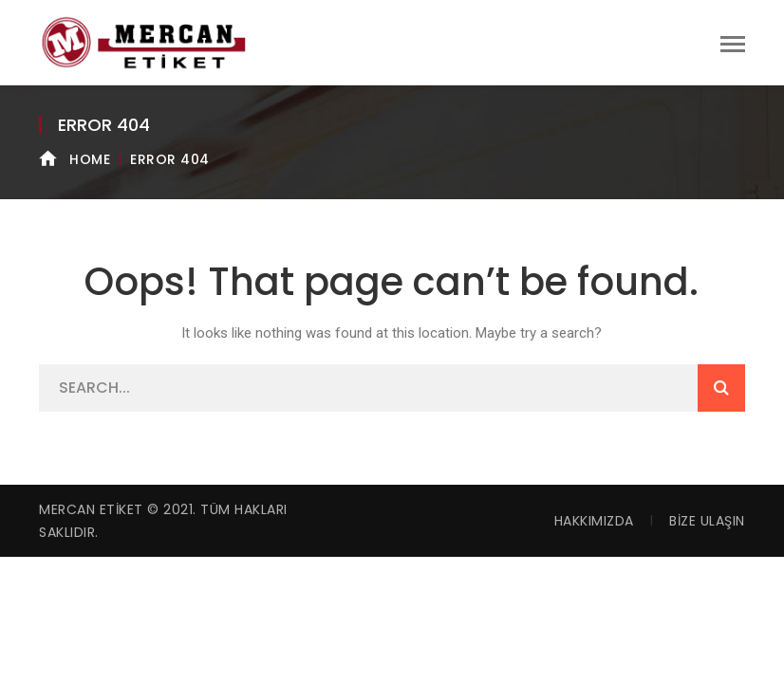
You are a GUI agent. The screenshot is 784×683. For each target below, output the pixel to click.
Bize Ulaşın (707, 521)
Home (90, 159)
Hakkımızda (594, 521)
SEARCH (721, 388)
